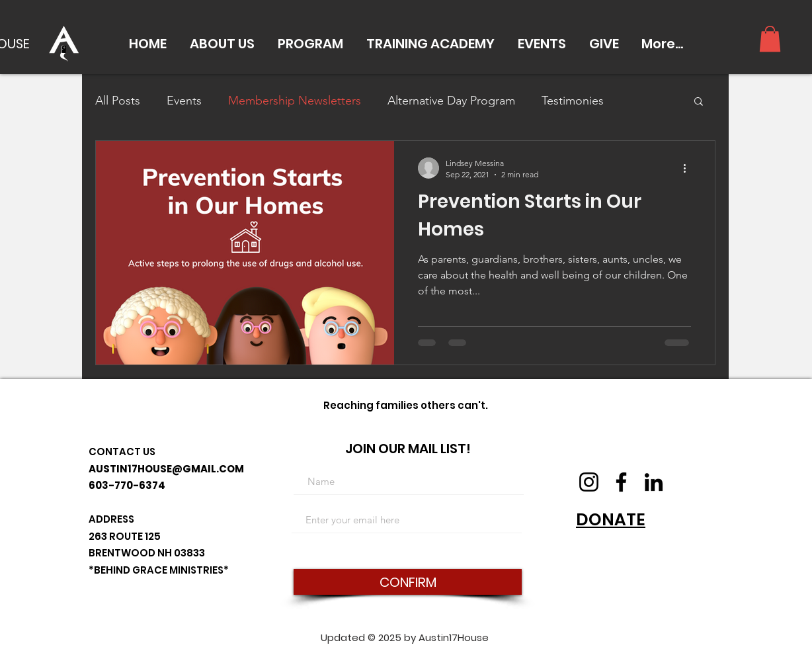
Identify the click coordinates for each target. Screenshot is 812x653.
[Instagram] (589, 482)
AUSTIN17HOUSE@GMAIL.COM (166, 469)
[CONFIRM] (408, 582)
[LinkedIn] (654, 482)
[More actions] (689, 168)
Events (184, 101)
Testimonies (573, 101)
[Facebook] (621, 482)
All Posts (118, 101)
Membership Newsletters (295, 101)
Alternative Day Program (451, 101)
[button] (222, 44)
